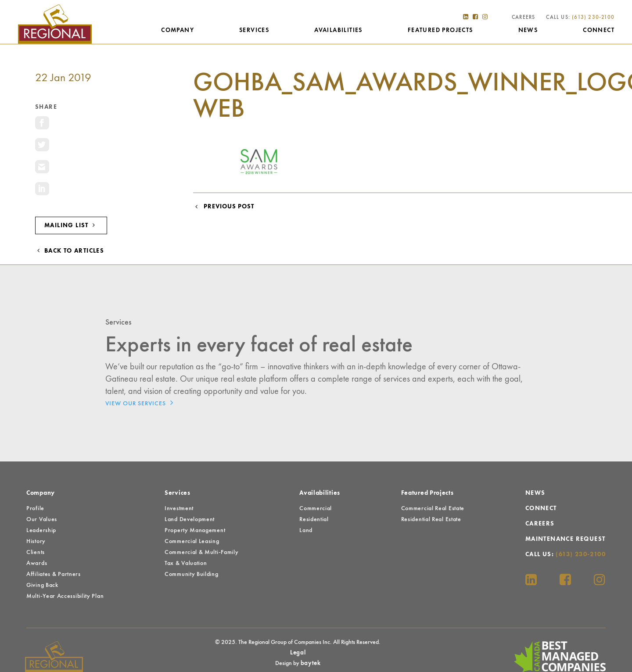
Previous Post (224, 207)
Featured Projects (440, 30)
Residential (314, 519)
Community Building (192, 574)
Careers (523, 18)
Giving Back (42, 585)
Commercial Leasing (192, 541)
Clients (36, 552)
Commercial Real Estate (433, 508)
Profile (35, 508)
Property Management (195, 530)
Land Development (190, 519)
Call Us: (580, 18)
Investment (179, 508)
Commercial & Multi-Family (202, 552)
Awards (37, 563)
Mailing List (71, 225)
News (528, 30)
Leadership (41, 530)
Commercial (316, 508)
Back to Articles (70, 251)
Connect (599, 30)
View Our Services (142, 403)
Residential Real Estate (431, 519)
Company (178, 30)
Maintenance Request (566, 539)
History (36, 541)
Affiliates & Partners (54, 574)
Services (254, 30)
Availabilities (338, 30)
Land (306, 530)
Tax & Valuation (186, 563)
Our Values (42, 519)
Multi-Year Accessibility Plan (65, 596)
